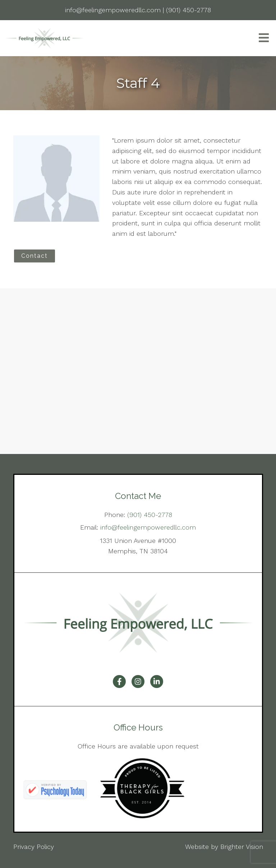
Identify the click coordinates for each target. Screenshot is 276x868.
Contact (34, 256)
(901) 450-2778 (150, 515)
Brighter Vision (242, 847)
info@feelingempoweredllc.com (148, 527)
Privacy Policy (34, 847)
